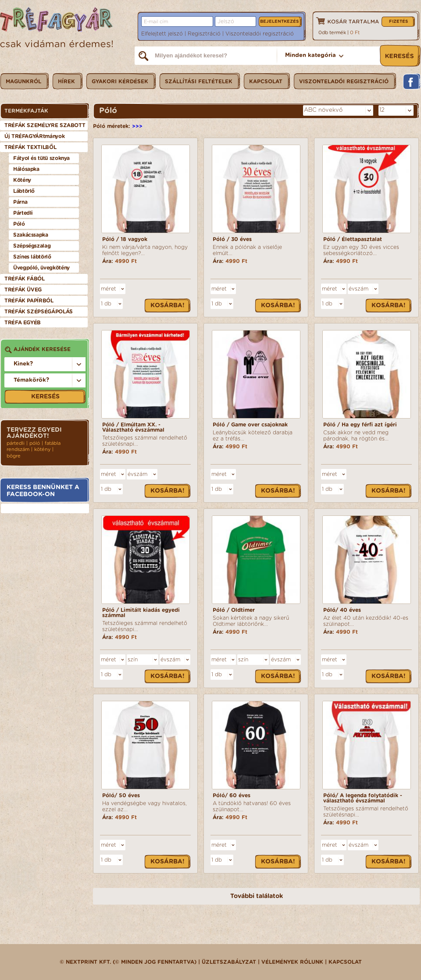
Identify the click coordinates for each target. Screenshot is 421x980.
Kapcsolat (345, 962)
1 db (106, 304)
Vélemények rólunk (292, 962)
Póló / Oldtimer (234, 610)
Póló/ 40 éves (342, 610)
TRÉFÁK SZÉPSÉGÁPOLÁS (39, 312)
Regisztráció (204, 34)
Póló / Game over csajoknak (250, 425)
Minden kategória (310, 55)
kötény (42, 449)
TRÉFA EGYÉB (23, 323)
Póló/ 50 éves (121, 795)
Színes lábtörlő (32, 257)
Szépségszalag (32, 246)
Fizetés (398, 21)
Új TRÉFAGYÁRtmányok (34, 136)
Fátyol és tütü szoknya (41, 158)
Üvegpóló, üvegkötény (41, 268)
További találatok (257, 896)
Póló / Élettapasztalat (353, 239)
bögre (14, 456)
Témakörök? (31, 380)
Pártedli (23, 213)
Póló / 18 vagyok (125, 239)
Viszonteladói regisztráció (260, 34)
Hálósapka (26, 169)
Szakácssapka (31, 235)
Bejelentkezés (279, 21)
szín (133, 660)
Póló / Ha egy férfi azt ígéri (360, 425)
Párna (20, 202)
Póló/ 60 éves (232, 795)
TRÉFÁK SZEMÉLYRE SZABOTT (45, 125)
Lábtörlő (24, 191)
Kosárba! (168, 305)
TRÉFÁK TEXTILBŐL (30, 147)
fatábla (53, 443)
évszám (359, 289)
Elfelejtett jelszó (162, 34)
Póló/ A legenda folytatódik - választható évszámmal (363, 798)
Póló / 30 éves (232, 239)
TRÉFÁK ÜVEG (23, 290)
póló (35, 443)
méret (109, 289)
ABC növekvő (323, 110)
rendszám (18, 449)
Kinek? (23, 364)
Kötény (22, 180)
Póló (19, 224)
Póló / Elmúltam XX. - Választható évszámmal (133, 427)
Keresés (45, 397)
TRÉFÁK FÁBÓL (25, 279)
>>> (137, 126)
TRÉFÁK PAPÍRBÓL (29, 301)
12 (382, 110)
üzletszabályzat (229, 962)
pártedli (16, 443)
